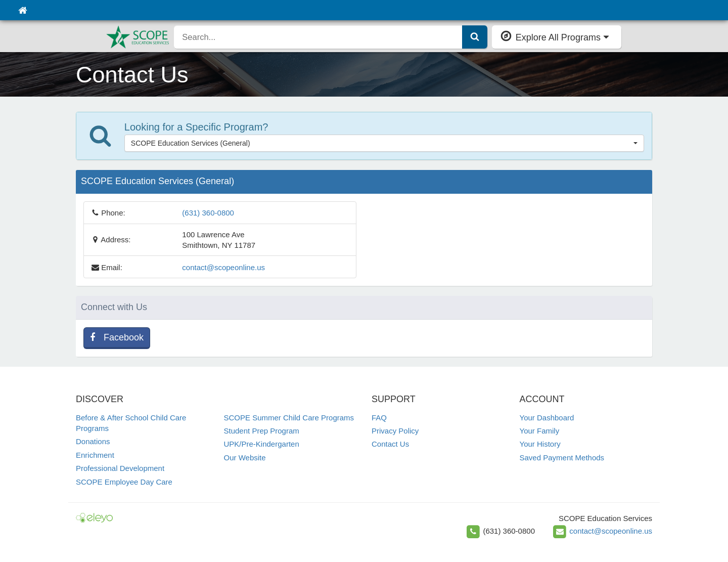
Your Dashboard (547, 418)
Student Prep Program (262, 431)
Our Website (245, 458)
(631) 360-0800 (208, 213)
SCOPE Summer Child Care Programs (289, 418)
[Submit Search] (475, 37)
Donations (93, 441)
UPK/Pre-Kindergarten (262, 444)
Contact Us (390, 444)
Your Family (540, 431)
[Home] (22, 10)
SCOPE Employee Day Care (124, 482)
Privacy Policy (395, 431)
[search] (318, 37)
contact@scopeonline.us (223, 267)
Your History (540, 444)
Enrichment (95, 455)
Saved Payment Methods (562, 458)
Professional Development (120, 468)
